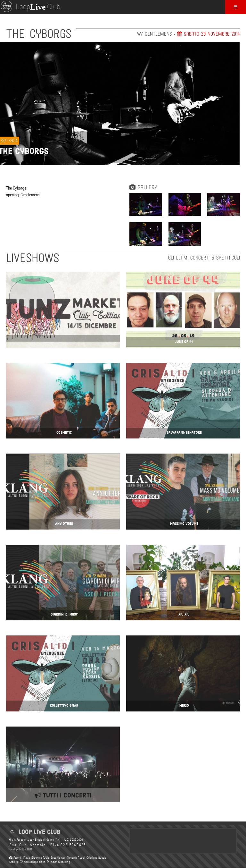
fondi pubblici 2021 (21, 849)
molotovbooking (58, 862)
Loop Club (30, 6)
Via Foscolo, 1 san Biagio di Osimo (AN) (35, 840)
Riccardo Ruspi (76, 858)
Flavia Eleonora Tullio (36, 858)
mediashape (29, 862)
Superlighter (58, 858)
